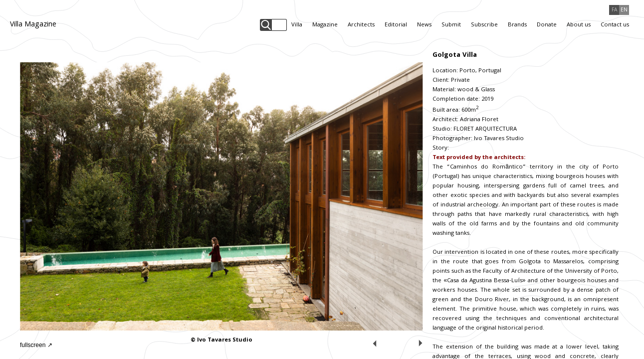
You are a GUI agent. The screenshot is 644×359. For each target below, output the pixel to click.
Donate (547, 25)
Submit (451, 25)
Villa (297, 25)
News (424, 25)
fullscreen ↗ (36, 345)
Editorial (396, 25)
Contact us (615, 25)
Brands (517, 25)
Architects (361, 25)
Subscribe (484, 25)
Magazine (325, 25)
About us (579, 25)
